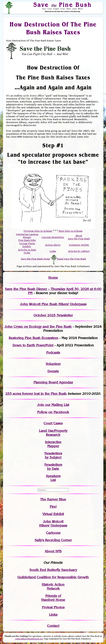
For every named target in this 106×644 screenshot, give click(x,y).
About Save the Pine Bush (79, 237)
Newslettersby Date (53, 467)
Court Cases (53, 423)
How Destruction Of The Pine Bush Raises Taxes (53, 28)
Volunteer (53, 364)
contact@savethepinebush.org (29, 639)
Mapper (53, 446)
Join (41, 405)
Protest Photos (53, 607)
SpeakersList (53, 478)
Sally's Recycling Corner (53, 540)
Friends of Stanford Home (53, 598)
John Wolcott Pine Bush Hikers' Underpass (53, 304)
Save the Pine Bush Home (35, 259)
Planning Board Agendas (53, 382)
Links (53, 251)
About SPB (53, 551)
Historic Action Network (53, 587)
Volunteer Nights (79, 245)
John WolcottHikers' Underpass (53, 523)
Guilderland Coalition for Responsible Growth (53, 577)
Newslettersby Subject (53, 455)
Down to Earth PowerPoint (33, 345)
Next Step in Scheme (71, 231)
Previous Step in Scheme (38, 231)
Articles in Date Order (27, 251)
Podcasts (53, 353)
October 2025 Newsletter (53, 315)
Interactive (53, 442)
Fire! (53, 507)
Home (53, 278)
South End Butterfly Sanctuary (53, 570)
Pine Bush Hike (27, 240)
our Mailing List (57, 405)
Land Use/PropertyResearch (53, 433)
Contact (53, 626)
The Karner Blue (53, 499)
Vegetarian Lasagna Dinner (27, 236)
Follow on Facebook (53, 412)
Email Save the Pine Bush (72, 259)
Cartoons (53, 533)
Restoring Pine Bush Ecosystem (33, 338)
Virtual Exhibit (53, 514)
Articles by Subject (79, 251)
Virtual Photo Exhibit (27, 245)
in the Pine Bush (46, 394)
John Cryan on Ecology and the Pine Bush (38, 327)
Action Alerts (53, 245)
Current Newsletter (53, 237)
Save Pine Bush (63, 5)
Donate (53, 371)
